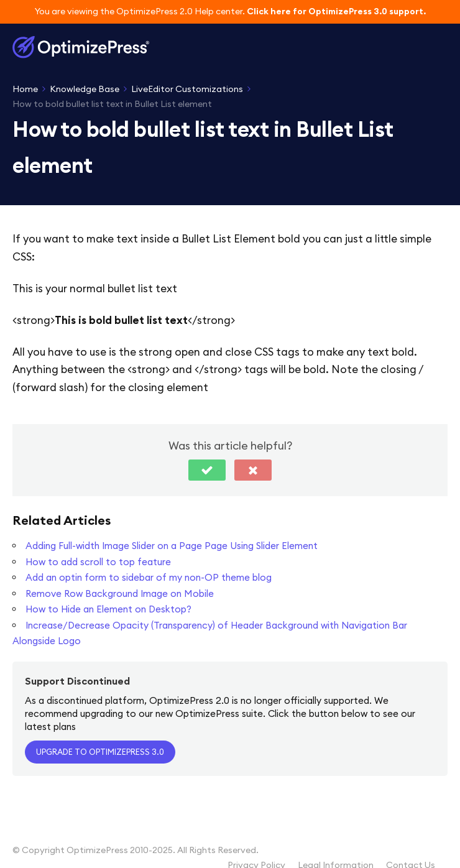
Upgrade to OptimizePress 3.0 (100, 752)
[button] (207, 470)
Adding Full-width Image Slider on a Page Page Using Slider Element (172, 546)
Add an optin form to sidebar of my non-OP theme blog (149, 577)
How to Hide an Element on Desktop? (108, 609)
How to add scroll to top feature (98, 562)
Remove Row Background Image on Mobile (120, 593)
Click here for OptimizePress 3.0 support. (336, 11)
